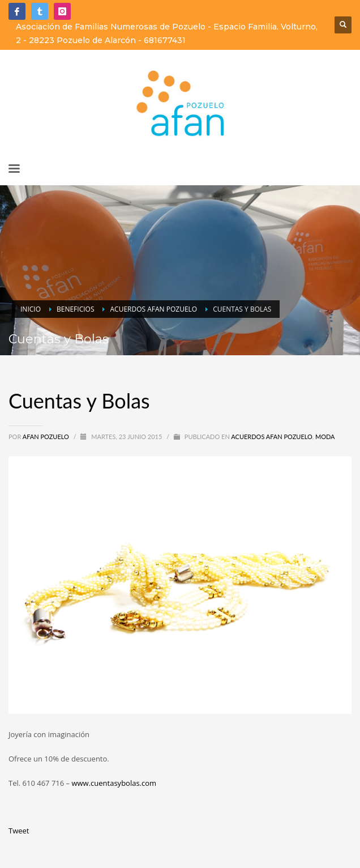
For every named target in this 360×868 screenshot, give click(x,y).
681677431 (165, 40)
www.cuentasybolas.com (114, 783)
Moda (325, 437)
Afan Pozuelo (47, 437)
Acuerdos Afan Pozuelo (271, 437)
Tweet (19, 831)
